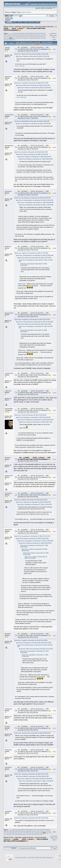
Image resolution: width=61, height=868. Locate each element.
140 (36, 38)
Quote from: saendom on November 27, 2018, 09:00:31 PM (34, 157)
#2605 (54, 193)
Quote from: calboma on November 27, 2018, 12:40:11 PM (35, 422)
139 (33, 38)
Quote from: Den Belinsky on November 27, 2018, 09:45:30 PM (35, 420)
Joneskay (8, 493)
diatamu (8, 458)
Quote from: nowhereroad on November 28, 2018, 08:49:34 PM (32, 733)
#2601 (54, 49)
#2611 (54, 459)
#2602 (54, 78)
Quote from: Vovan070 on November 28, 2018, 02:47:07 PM (31, 83)
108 (31, 35)
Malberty (8, 246)
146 (10, 40)
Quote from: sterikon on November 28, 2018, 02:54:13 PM (31, 152)
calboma (8, 391)
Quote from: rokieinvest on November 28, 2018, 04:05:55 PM (33, 502)
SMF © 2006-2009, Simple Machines (42, 858)
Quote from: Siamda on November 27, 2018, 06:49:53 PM (35, 543)
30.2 (12, 18)
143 (45, 38)
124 (33, 37)
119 (19, 37)
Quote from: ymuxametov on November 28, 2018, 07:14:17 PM (32, 536)
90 (31, 33)
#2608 (54, 375)
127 (41, 37)
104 (20, 35)
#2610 (54, 410)
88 (27, 33)
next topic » (54, 36)
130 (8, 38)
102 (14, 35)
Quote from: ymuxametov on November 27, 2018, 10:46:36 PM (35, 541)
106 (25, 35)
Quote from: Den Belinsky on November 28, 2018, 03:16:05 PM (32, 198)
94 (39, 33)
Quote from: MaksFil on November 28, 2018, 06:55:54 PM (31, 500)
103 (17, 35)
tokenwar (8, 76)
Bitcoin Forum (9, 27)
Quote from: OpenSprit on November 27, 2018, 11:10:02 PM (34, 504)
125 (35, 37)
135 (22, 38)
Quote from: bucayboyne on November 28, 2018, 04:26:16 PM (32, 320)
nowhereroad (10, 373)
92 (35, 33)
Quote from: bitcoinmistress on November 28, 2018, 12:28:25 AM (35, 255)
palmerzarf (9, 476)
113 (45, 35)
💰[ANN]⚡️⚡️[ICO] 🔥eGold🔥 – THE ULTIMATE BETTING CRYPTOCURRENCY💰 (30, 28)
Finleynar (8, 750)
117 (13, 37)
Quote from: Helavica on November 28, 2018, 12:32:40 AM (33, 56)
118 (16, 37)
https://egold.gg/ (20, 66)
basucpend (9, 313)
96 (43, 33)
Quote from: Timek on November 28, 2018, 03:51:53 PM (30, 415)
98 (4, 35)
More (37, 22)
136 (25, 38)
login (23, 12)
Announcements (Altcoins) (44, 27)
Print (54, 40)
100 (9, 35)
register (29, 12)
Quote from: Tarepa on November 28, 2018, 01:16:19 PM (32, 154)
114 (5, 37)
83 (17, 33)
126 (38, 37)
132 (14, 38)
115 (8, 37)
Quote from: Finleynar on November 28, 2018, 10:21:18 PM (31, 818)
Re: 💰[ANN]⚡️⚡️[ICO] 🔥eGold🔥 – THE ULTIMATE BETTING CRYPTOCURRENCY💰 (34, 48)
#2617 (54, 728)
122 (27, 37)
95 (41, 33)
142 (42, 38)
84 (19, 33)
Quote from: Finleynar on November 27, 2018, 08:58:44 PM (36, 159)
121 (24, 37)
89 (29, 33)
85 (21, 33)
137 (28, 38)
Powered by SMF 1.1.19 (22, 858)
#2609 (54, 393)
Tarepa (7, 47)
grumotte (8, 191)
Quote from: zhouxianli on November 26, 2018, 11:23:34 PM (36, 205)
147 (13, 40)
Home (9, 22)
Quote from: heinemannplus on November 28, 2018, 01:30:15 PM (34, 200)
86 (23, 33)
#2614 (54, 532)
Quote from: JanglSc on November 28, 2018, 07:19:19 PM (31, 640)
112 (42, 35)
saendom (8, 767)
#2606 (54, 248)
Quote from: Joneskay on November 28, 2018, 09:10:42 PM (31, 774)
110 (37, 35)
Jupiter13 (8, 530)
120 (22, 37)
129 (5, 38)
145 (8, 40)
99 (6, 35)
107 (28, 35)
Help (15, 22)
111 (39, 35)
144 (5, 40)
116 (10, 37)
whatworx (8, 709)
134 (20, 38)
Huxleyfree (9, 409)
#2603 (54, 117)
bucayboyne (9, 145)
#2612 (54, 477)
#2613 (54, 495)
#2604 (54, 147)
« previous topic (53, 34)
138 (31, 38)
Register (31, 22)
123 (30, 37)
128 (44, 37)
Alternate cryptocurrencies (24, 27)
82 (15, 33)
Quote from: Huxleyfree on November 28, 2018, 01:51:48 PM (33, 417)
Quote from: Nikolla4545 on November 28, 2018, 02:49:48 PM (32, 121)
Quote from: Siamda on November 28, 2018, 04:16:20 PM (32, 539)
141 (39, 38)
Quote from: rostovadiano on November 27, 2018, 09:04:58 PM (35, 203)
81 (13, 33)
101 (12, 35)
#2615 (54, 636)
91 (33, 33)
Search (20, 22)
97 (45, 33)
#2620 (54, 813)
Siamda (8, 634)
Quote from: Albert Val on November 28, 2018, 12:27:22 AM (34, 258)
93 (37, 33)
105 (23, 35)
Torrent (8, 20)
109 (34, 35)
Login (25, 22)
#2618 (54, 752)
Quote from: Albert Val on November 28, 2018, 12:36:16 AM (31, 54)
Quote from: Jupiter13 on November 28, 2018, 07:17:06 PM (31, 253)
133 (17, 38)
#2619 (54, 769)
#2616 (54, 711)
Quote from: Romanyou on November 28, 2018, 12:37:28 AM (33, 124)
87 (25, 33)
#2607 (54, 315)
